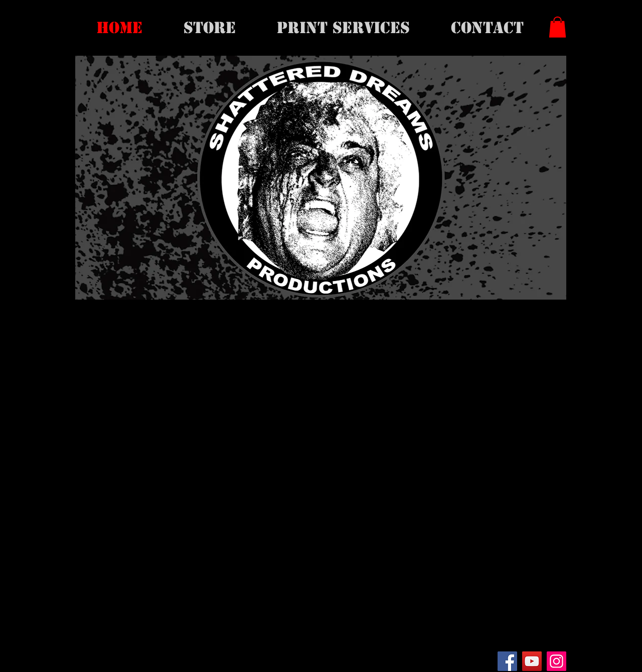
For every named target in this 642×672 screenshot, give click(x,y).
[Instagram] (556, 661)
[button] (557, 27)
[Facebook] (507, 661)
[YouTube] (532, 661)
